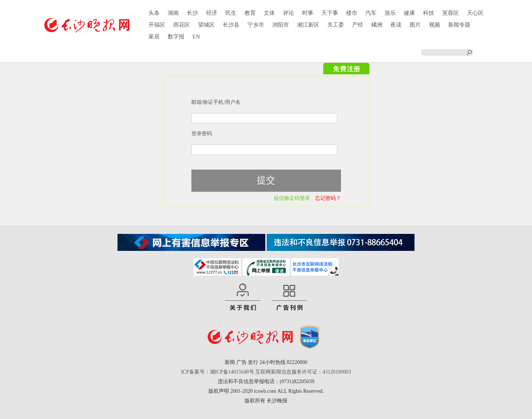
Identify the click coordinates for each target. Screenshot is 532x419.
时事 (308, 13)
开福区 (157, 25)
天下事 (330, 13)
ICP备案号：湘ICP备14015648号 (218, 372)
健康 (409, 13)
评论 (289, 13)
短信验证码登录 (292, 198)
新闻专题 (459, 25)
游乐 (390, 13)
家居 (154, 37)
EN (196, 37)
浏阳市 (281, 25)
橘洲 (377, 25)
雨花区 (182, 25)
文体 (269, 13)
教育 (250, 13)
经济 (212, 13)
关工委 (336, 25)
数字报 (176, 37)
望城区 (206, 25)
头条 (154, 13)
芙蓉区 (451, 13)
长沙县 (231, 25)
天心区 (475, 13)
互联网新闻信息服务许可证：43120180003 (303, 372)
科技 (429, 13)
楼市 (352, 13)
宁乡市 (256, 25)
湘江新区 (308, 25)
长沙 (192, 13)
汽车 (371, 13)
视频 (434, 25)
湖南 (173, 13)
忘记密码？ (328, 198)
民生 (231, 13)
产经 (358, 25)
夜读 (396, 25)
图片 (415, 25)
